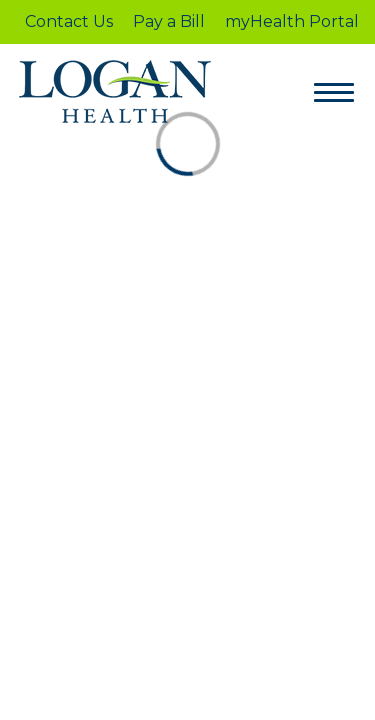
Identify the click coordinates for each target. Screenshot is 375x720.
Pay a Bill (169, 21)
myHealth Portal (292, 21)
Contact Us (69, 21)
